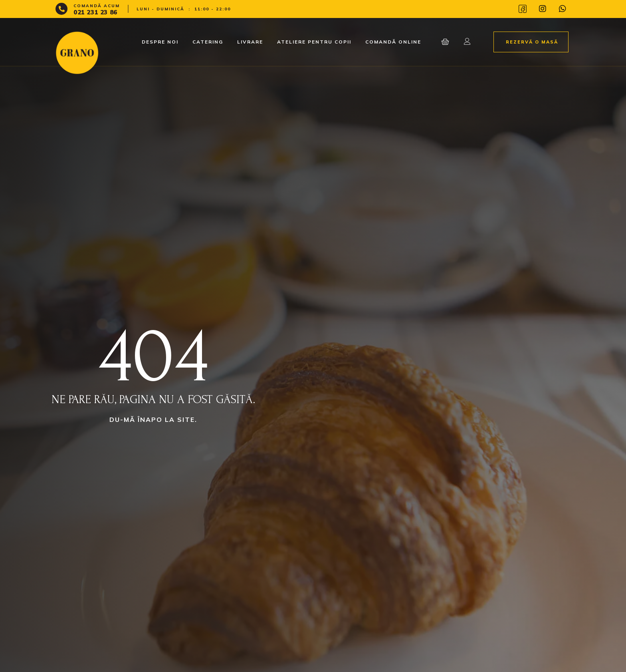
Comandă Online (393, 42)
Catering (208, 42)
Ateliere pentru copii (314, 42)
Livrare (250, 42)
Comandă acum (97, 6)
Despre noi (160, 42)
